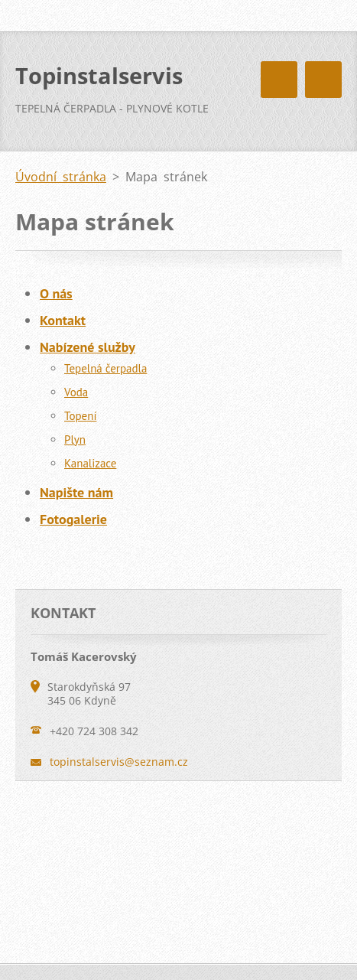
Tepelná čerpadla (105, 368)
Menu (323, 80)
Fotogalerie (73, 519)
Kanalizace (90, 463)
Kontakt (63, 320)
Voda (76, 392)
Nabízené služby (88, 347)
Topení (80, 416)
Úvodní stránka (61, 177)
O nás (56, 293)
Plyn (75, 440)
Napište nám (76, 492)
